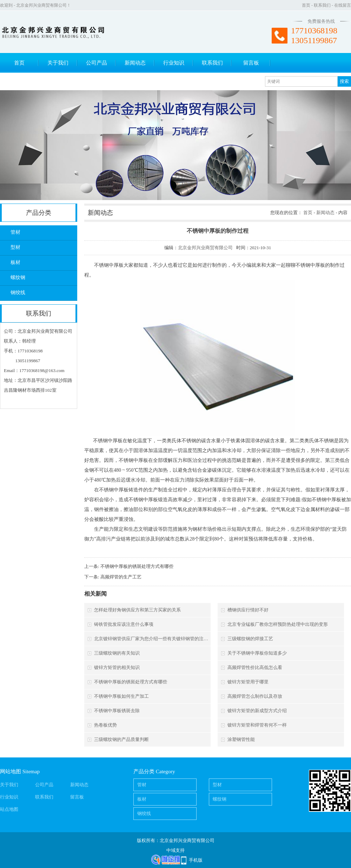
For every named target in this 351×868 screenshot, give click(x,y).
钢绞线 (18, 293)
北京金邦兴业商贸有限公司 (205, 248)
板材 (15, 262)
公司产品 (97, 63)
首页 (306, 5)
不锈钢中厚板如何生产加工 (121, 696)
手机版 (196, 860)
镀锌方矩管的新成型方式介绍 (257, 711)
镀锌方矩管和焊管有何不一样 (257, 725)
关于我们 (58, 63)
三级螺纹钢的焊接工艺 (250, 639)
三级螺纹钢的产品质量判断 (121, 739)
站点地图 (9, 809)
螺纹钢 (18, 277)
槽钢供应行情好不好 (248, 610)
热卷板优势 (105, 725)
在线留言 (343, 5)
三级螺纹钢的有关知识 (117, 653)
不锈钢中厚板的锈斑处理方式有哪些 (137, 566)
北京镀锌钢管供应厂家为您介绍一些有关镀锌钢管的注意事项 (152, 639)
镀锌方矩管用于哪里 (248, 682)
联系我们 (322, 5)
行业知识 (174, 63)
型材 (15, 247)
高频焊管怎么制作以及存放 (255, 696)
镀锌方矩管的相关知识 (117, 667)
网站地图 (11, 771)
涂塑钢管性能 (241, 739)
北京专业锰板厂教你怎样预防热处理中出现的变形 (278, 624)
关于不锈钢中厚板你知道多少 (257, 653)
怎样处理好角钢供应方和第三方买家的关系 (137, 610)
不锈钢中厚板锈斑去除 (117, 711)
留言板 (251, 63)
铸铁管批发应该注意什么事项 (124, 624)
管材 (15, 232)
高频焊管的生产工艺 (121, 577)
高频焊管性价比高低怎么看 (255, 667)
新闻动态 (135, 63)
